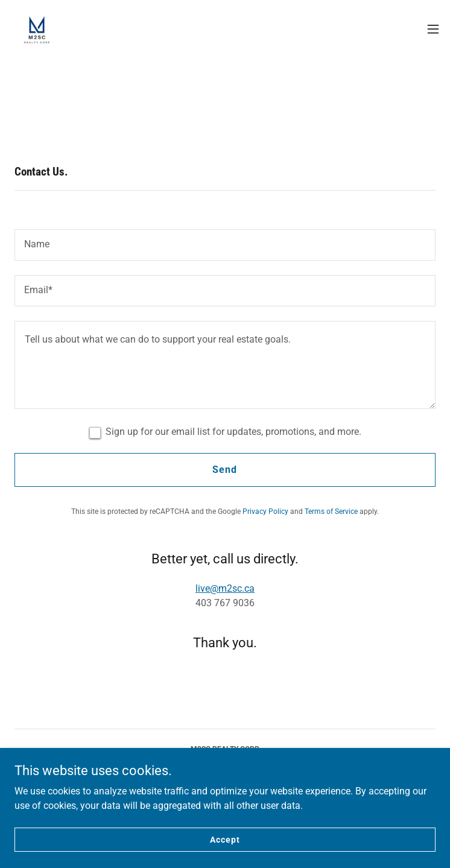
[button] (433, 29)
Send (225, 470)
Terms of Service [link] (331, 512)
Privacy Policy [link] (265, 512)
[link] (37, 29)
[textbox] (225, 245)
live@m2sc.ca (225, 588)
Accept (225, 856)
